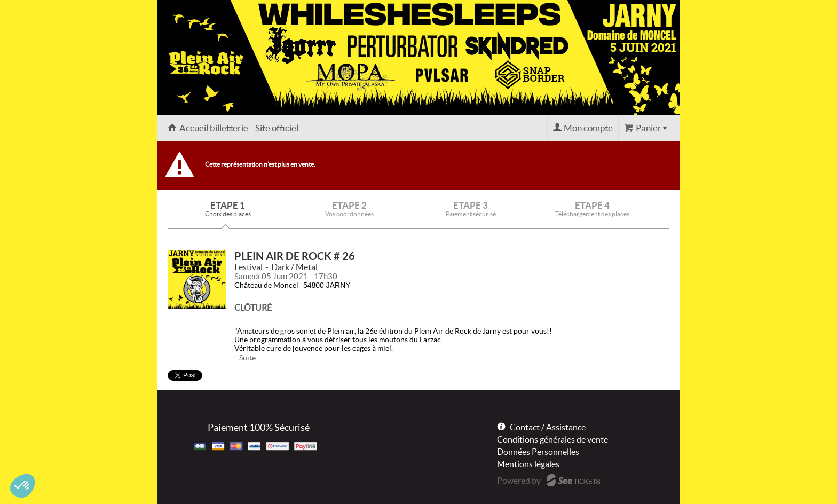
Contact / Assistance (548, 427)
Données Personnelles (538, 452)
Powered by (519, 481)
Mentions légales (528, 464)
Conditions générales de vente (552, 439)
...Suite (245, 358)
